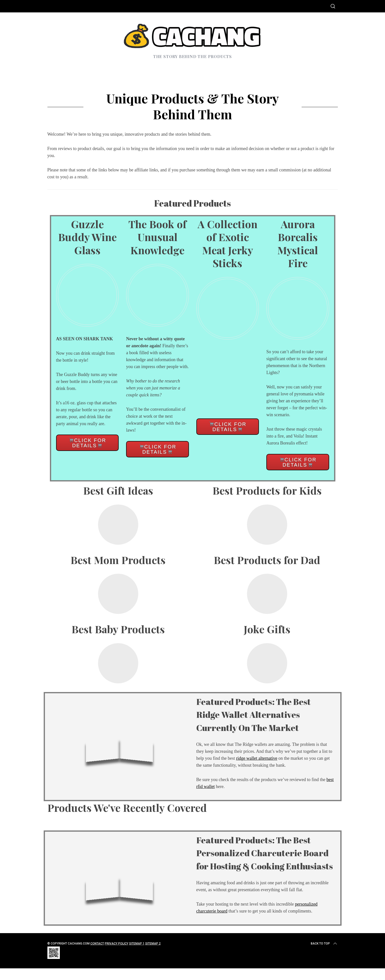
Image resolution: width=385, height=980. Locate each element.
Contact (97, 957)
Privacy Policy (117, 957)
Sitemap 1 (137, 957)
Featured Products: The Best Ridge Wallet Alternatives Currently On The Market (265, 714)
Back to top (324, 957)
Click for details (87, 443)
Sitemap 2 (153, 957)
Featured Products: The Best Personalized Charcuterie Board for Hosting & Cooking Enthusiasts (265, 859)
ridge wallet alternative (257, 758)
